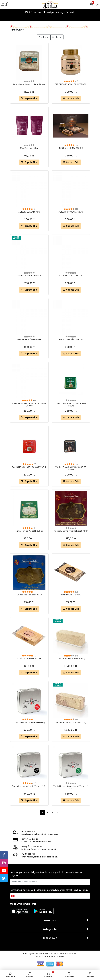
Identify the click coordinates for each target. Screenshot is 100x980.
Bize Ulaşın (50, 938)
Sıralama (57, 37)
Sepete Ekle (29, 98)
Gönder (83, 882)
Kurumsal (50, 920)
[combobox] (14, 896)
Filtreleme (44, 37)
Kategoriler (50, 929)
